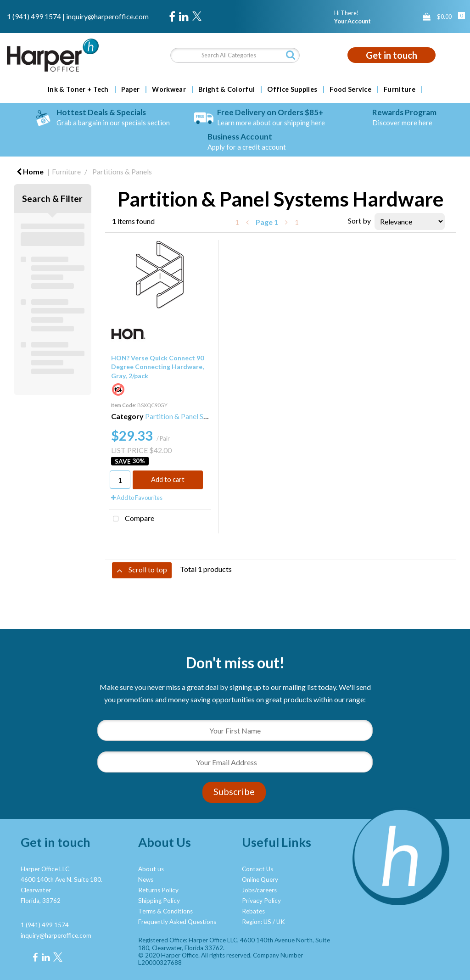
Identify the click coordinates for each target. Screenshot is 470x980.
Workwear (169, 90)
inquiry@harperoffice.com (107, 16)
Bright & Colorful (227, 90)
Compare (131, 519)
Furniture (400, 90)
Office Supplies (292, 90)
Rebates (253, 911)
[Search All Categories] (235, 55)
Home (30, 171)
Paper (131, 90)
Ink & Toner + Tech (78, 90)
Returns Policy (158, 890)
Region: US (257, 922)
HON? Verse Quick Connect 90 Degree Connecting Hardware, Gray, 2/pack (157, 367)
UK (281, 922)
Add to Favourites (137, 498)
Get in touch (392, 55)
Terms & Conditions (165, 911)
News (146, 879)
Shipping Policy (159, 901)
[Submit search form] (291, 55)
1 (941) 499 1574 (34, 16)
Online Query (260, 879)
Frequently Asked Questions (177, 922)
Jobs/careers (259, 890)
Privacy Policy (261, 901)
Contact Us (257, 869)
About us (151, 869)
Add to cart (168, 479)
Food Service (350, 90)
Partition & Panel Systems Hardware (202, 416)
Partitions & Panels (122, 171)
